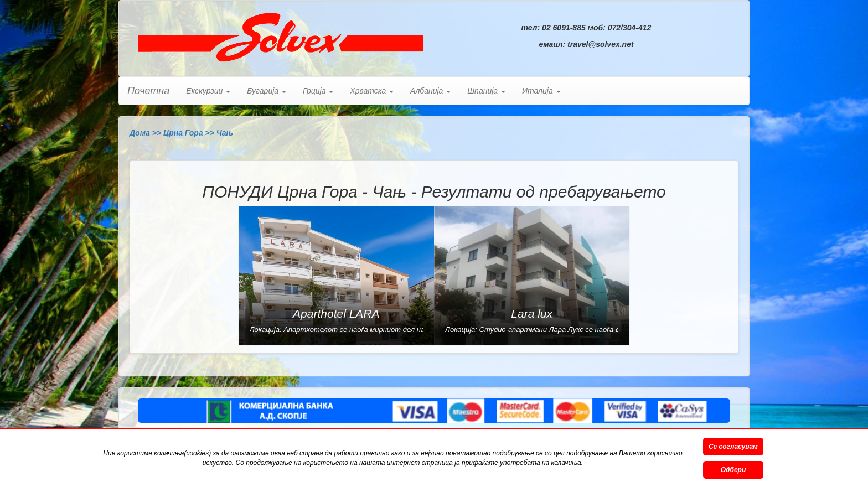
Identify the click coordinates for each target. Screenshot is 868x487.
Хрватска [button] (372, 91)
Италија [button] (541, 91)
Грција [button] (318, 91)
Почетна (148, 91)
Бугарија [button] (267, 91)
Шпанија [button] (486, 91)
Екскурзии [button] (208, 91)
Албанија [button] (430, 91)
